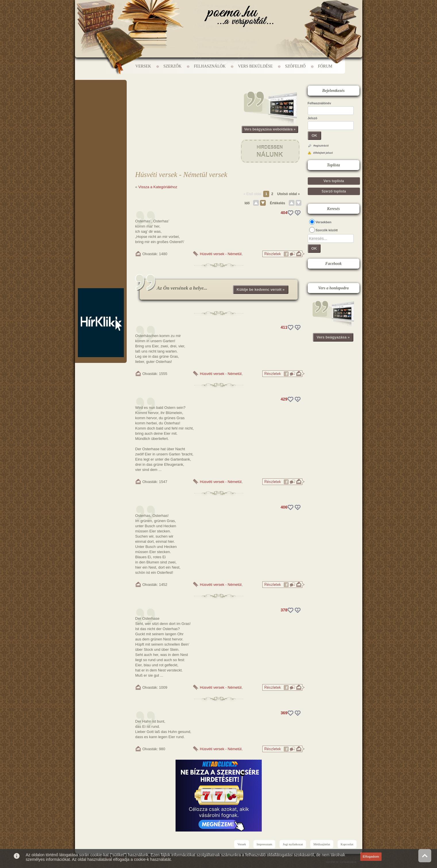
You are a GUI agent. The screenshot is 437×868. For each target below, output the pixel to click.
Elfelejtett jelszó (323, 153)
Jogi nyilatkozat (293, 844)
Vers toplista (334, 181)
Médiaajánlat (322, 844)
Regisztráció (321, 146)
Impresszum (264, 844)
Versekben (324, 222)
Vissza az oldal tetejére (425, 856)
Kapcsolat (347, 844)
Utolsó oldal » (289, 194)
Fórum (325, 66)
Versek (143, 66)
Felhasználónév (319, 103)
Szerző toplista (334, 191)
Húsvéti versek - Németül (221, 254)
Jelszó (313, 118)
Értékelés (277, 203)
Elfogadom (371, 857)
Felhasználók (210, 66)
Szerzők (173, 66)
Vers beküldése (255, 66)
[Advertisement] (101, 97)
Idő (247, 203)
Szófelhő (295, 66)
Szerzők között (327, 230)
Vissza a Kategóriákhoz (158, 187)
